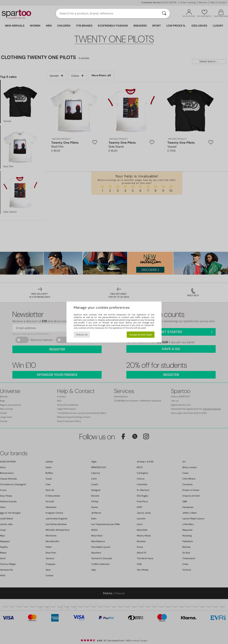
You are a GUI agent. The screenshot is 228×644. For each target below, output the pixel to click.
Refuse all (82, 335)
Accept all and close (141, 335)
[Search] (164, 13)
